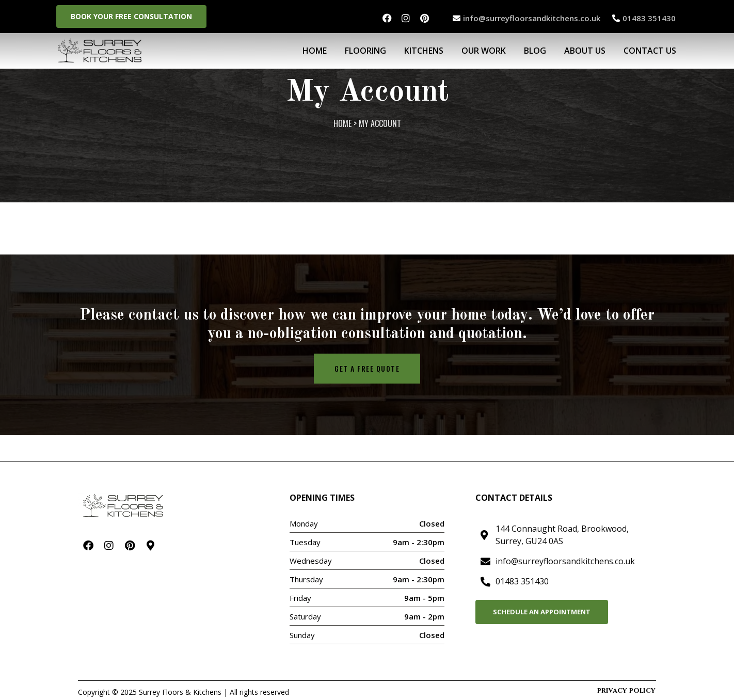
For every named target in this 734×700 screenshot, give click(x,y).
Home (315, 51)
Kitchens (424, 51)
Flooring (365, 51)
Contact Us (650, 51)
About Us (585, 51)
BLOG (535, 51)
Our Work (484, 51)
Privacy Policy (626, 690)
